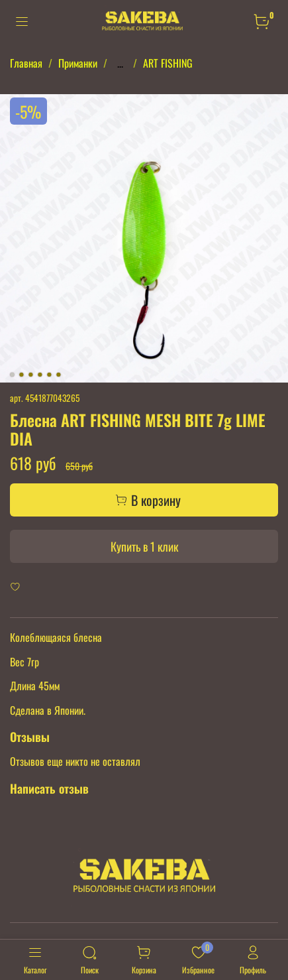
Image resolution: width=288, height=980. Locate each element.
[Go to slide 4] (40, 375)
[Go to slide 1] (12, 375)
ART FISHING (168, 63)
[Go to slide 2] (21, 375)
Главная (26, 63)
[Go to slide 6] (58, 375)
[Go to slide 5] (49, 375)
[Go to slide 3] (30, 375)
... (120, 63)
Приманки (78, 63)
